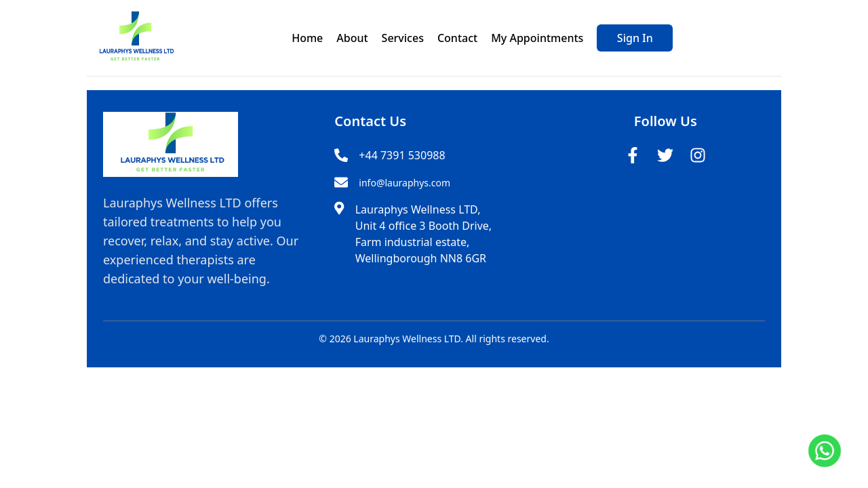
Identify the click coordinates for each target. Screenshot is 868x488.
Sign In (635, 38)
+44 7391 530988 (402, 155)
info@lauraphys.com (405, 183)
